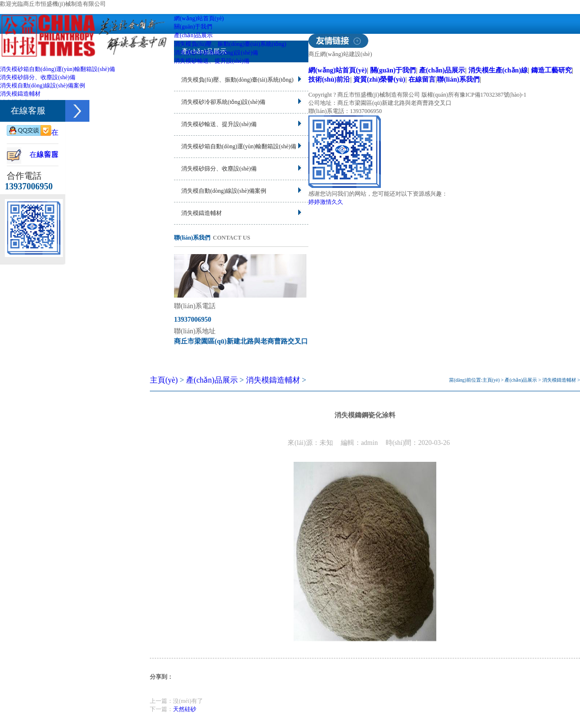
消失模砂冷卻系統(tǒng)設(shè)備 (216, 53)
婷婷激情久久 (326, 202)
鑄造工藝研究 (551, 70)
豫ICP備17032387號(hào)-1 (493, 95)
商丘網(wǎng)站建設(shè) (340, 54)
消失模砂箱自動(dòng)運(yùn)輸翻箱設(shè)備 (58, 69)
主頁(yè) (164, 380)
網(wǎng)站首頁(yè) (199, 18)
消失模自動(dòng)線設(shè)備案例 (43, 86)
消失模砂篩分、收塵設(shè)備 (38, 77)
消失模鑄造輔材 (20, 94)
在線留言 (422, 79)
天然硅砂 (185, 709)
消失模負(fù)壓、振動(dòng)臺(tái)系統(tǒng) (230, 44)
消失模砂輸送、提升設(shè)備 (212, 61)
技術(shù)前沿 (329, 79)
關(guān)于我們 (193, 27)
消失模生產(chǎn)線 (498, 70)
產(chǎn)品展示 (193, 35)
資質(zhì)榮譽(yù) (379, 79)
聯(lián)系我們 (458, 79)
